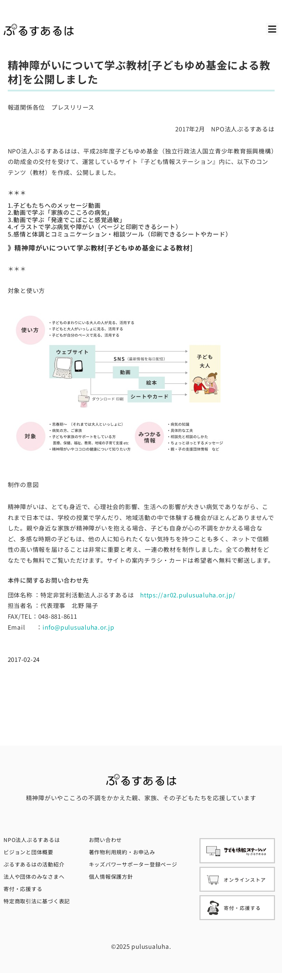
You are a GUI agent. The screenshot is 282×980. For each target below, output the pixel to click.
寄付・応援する (23, 889)
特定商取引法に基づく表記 (37, 901)
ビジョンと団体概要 (28, 852)
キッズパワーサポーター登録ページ (133, 864)
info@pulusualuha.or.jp (78, 627)
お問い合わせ (106, 840)
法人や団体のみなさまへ (34, 876)
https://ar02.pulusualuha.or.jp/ (188, 595)
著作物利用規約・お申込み (122, 852)
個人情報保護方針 (111, 876)
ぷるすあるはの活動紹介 (34, 864)
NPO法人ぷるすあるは (32, 840)
